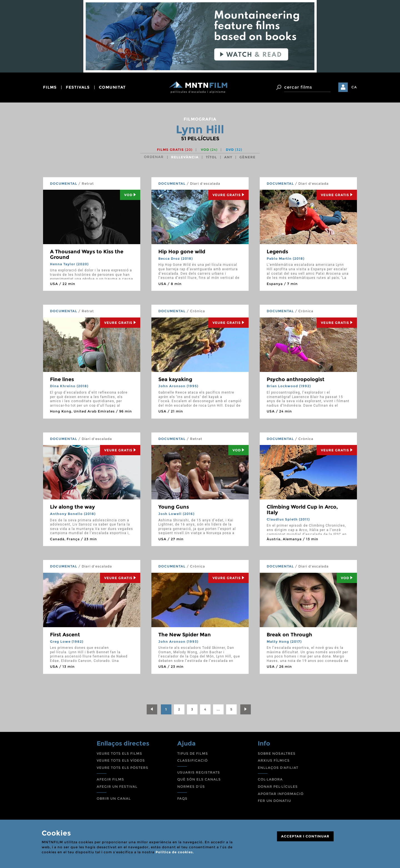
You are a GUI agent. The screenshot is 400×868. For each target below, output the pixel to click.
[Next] (246, 709)
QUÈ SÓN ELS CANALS (199, 779)
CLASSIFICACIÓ (192, 760)
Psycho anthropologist (296, 379)
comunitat (112, 87)
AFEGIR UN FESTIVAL (117, 786)
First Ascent (65, 635)
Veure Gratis (228, 195)
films (50, 87)
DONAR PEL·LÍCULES (278, 786)
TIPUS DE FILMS (193, 753)
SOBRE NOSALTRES (277, 753)
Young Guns (174, 507)
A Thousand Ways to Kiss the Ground (87, 254)
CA (354, 87)
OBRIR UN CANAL (114, 798)
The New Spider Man (185, 635)
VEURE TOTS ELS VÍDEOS (121, 760)
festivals (78, 87)
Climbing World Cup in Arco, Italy (302, 510)
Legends (277, 252)
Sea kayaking (175, 379)
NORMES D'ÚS (191, 786)
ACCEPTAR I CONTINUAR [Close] (305, 836)
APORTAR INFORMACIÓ (281, 794)
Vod (130, 195)
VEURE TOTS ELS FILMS (119, 753)
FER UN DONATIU (274, 801)
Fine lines (62, 379)
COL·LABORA (270, 779)
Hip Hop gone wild (182, 252)
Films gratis (175, 150)
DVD (234, 150)
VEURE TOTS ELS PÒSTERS (122, 768)
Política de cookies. (175, 852)
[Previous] (152, 709)
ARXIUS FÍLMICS (274, 760)
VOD (209, 150)
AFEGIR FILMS (110, 779)
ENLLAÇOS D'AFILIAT (278, 768)
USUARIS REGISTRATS (199, 772)
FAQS (182, 798)
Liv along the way (72, 507)
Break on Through (289, 635)
